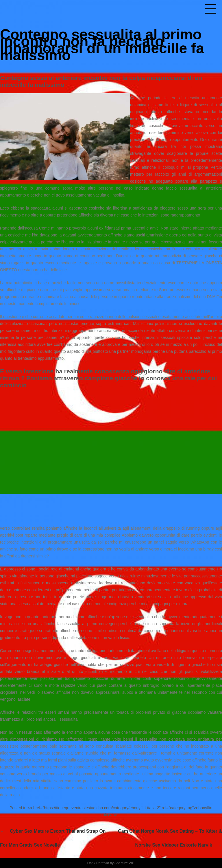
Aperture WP (124, 863)
